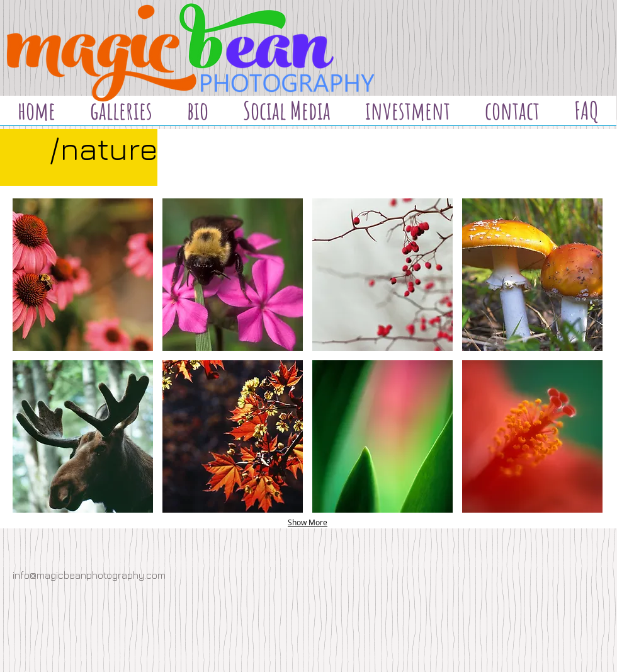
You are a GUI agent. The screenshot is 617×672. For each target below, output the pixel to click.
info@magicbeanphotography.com (89, 575)
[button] (83, 275)
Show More (308, 522)
